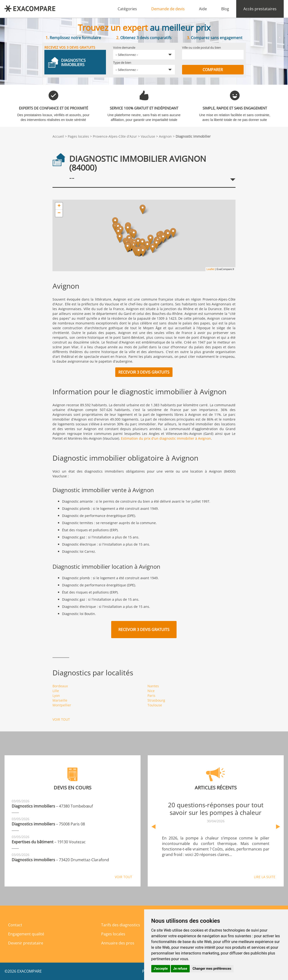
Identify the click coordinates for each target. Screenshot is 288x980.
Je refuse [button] (180, 969)
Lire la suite (265, 877)
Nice (151, 691)
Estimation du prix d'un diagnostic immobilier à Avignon (166, 438)
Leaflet (211, 269)
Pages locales (78, 136)
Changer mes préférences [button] (212, 969)
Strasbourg (156, 700)
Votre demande (124, 47)
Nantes (153, 686)
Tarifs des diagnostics (121, 925)
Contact (15, 925)
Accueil (58, 136)
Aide (203, 9)
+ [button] (59, 206)
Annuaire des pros (118, 943)
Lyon (56, 696)
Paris (151, 696)
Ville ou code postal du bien (202, 47)
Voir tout (61, 719)
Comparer (213, 70)
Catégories (127, 9)
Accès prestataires (260, 9)
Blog (225, 9)
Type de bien (122, 63)
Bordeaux (60, 686)
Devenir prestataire (26, 943)
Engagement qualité (26, 934)
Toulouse (155, 705)
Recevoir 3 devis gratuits (144, 372)
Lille (56, 691)
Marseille (60, 700)
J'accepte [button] (161, 969)
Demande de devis (168, 9)
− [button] (59, 213)
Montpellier (62, 705)
